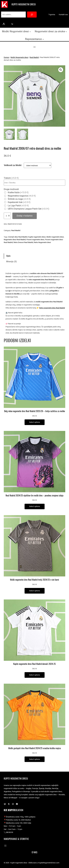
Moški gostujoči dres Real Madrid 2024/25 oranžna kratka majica (35, 748)
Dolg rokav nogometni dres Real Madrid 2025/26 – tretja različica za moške (35, 411)
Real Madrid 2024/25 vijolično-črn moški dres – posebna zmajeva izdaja (34, 496)
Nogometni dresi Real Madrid (15, 240)
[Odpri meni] (34, 47)
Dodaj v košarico (25, 216)
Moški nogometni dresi (55, 237)
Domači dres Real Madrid (18, 237)
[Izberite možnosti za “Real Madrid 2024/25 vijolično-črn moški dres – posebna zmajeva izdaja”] (35, 507)
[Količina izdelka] (7, 216)
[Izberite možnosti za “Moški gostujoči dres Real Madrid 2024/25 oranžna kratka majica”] (35, 759)
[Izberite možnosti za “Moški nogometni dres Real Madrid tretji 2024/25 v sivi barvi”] (35, 591)
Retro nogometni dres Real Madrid (52, 308)
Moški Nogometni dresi (19, 57)
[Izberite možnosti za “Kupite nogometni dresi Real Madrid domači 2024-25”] (35, 675)
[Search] (32, 15)
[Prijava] (4, 24)
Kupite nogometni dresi (37, 237)
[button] (61, 70)
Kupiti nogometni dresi (24, 4)
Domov (6, 57)
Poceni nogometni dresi (35, 240)
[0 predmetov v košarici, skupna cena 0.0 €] (12, 24)
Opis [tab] (8, 256)
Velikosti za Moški (13, 165)
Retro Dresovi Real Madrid (23, 242)
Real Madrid (34, 57)
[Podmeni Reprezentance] (43, 39)
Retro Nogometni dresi (42, 242)
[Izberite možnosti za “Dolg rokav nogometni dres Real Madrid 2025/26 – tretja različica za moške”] (35, 422)
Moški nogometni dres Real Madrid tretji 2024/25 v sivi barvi (34, 580)
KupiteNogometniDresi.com (49, 863)
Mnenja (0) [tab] (11, 262)
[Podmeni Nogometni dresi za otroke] (66, 32)
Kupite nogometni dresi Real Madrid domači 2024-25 (34, 664)
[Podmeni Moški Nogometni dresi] (30, 32)
